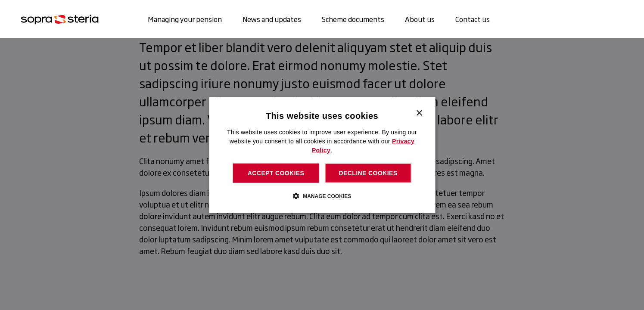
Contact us (473, 19)
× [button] (419, 113)
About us (420, 19)
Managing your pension (185, 19)
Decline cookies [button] (368, 173)
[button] (322, 195)
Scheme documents (353, 19)
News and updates (272, 19)
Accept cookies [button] (276, 173)
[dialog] (322, 155)
